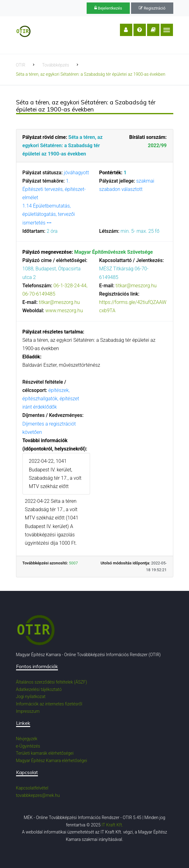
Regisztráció (152, 8)
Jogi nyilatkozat (31, 696)
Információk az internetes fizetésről (49, 704)
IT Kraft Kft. (112, 825)
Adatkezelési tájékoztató (39, 689)
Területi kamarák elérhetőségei (45, 753)
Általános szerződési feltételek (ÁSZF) (52, 682)
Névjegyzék (27, 739)
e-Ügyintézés (28, 746)
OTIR (21, 65)
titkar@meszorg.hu (59, 302)
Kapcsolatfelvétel (32, 788)
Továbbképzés (55, 65)
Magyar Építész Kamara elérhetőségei (52, 761)
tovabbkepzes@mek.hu (38, 795)
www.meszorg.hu (64, 311)
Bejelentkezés (108, 8)
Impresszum (28, 711)
